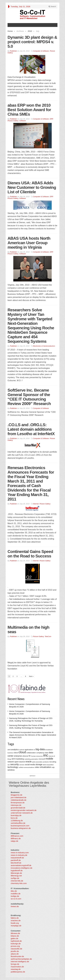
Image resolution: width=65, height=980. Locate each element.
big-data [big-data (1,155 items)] (40, 749)
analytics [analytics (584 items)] (15, 749)
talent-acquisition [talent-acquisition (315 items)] (48, 765)
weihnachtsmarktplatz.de (21, 959)
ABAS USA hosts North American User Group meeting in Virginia (29, 243)
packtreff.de (16, 860)
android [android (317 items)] (22, 750)
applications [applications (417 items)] (29, 750)
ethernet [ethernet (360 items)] (25, 756)
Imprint (32, 776)
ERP (51, 119)
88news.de (15, 933)
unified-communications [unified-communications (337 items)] (26, 767)
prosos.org (15, 946)
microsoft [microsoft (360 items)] (42, 759)
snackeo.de (16, 920)
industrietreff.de (17, 858)
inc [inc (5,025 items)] (46, 755)
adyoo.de (15, 954)
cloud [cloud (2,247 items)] (22, 752)
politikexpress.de (18, 972)
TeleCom (48, 636)
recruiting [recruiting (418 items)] (53, 762)
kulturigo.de (16, 944)
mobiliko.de (16, 894)
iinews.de (15, 906)
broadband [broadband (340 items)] (49, 750)
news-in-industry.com (20, 853)
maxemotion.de (17, 967)
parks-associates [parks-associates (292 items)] (37, 762)
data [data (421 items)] (47, 753)
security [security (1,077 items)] (15, 764)
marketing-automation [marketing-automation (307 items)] (31, 759)
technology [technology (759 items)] (13, 767)
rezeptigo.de (16, 926)
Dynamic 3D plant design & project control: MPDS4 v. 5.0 (32, 42)
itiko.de (14, 891)
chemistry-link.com (19, 883)
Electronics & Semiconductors (44, 346)
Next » (31, 676)
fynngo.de (15, 964)
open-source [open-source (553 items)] (20, 762)
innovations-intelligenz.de (21, 868)
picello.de (15, 951)
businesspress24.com (20, 826)
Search (52, 6)
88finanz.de (16, 838)
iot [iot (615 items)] (13, 759)
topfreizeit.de (16, 941)
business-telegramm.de (21, 828)
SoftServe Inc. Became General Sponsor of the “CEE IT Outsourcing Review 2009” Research (29, 397)
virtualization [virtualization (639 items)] (45, 767)
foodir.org (15, 923)
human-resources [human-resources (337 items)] (37, 756)
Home (10, 31)
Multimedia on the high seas (28, 630)
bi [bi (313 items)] (35, 750)
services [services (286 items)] (22, 765)
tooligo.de (15, 896)
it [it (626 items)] (15, 759)
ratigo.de (14, 841)
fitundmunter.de (17, 956)
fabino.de (15, 918)
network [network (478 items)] (11, 762)
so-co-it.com (16, 899)
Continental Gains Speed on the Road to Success (30, 554)
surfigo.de (15, 878)
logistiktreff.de (17, 870)
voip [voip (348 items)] (53, 767)
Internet (36, 504)
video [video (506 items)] (37, 767)
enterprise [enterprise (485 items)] (18, 756)
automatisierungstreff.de (21, 865)
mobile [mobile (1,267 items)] (49, 759)
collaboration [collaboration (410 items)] (31, 753)
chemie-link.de (17, 881)
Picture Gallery (13, 121)
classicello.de (16, 949)
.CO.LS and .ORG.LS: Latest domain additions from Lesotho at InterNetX (31, 429)
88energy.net (16, 876)
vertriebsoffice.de (18, 823)
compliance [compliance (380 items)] (40, 753)
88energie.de (16, 873)
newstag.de (16, 969)
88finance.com (17, 836)
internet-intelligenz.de (20, 961)
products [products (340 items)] (46, 762)
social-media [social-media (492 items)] (30, 765)
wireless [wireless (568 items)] (11, 770)
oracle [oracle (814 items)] (29, 762)
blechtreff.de (16, 863)
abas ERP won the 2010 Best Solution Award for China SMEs (29, 110)
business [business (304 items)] (10, 753)
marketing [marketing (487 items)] (20, 759)
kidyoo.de (15, 936)
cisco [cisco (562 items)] (16, 753)
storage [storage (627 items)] (39, 764)
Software (23, 121)
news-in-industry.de (19, 855)
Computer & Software (41, 51)
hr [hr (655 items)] (30, 756)
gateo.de (14, 938)
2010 (30, 31)
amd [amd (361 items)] (9, 750)
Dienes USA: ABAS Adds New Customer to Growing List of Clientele (32, 187)
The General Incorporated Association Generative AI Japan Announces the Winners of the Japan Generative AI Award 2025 (33, 735)
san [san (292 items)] (9, 765)
